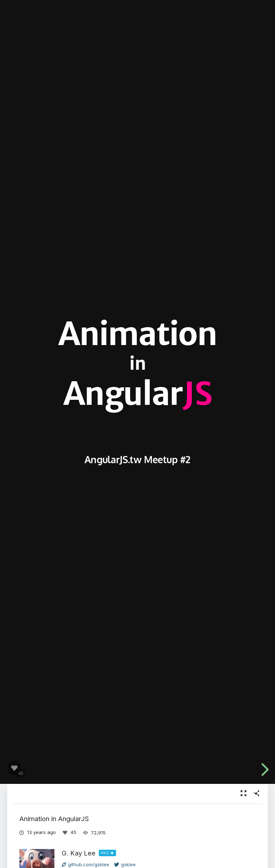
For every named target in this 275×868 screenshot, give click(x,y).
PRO (105, 853)
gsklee (125, 864)
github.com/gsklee (85, 864)
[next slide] (264, 770)
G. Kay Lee (79, 853)
